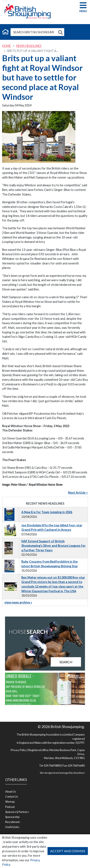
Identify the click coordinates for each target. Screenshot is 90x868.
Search (66, 662)
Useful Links (12, 827)
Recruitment (12, 822)
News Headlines (29, 46)
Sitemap (10, 802)
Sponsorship (12, 817)
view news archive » (18, 602)
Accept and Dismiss (68, 851)
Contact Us (12, 797)
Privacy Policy (19, 750)
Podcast (10, 807)
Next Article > (78, 493)
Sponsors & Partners (17, 812)
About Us (11, 792)
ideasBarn (79, 773)
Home (6, 46)
